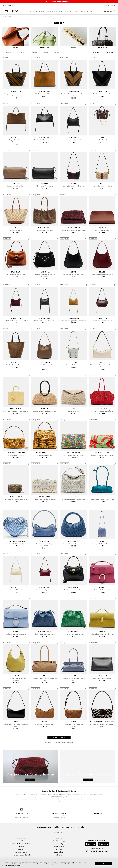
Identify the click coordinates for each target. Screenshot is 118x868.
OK (103, 864)
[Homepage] (11, 11)
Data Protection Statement (12, 866)
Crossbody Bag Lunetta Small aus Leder (73, 186)
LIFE (16, 5)
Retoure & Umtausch (21, 852)
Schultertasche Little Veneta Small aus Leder (73, 544)
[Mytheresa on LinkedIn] (87, 851)
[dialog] (59, 863)
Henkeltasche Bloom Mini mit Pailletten (73, 500)
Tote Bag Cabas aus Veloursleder (16, 365)
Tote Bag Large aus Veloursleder (45, 94)
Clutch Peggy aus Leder (102, 230)
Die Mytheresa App (59, 841)
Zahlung (21, 846)
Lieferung (21, 849)
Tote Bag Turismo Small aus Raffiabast (102, 411)
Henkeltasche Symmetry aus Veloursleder (102, 634)
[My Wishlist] (111, 11)
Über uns (59, 838)
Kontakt (21, 841)
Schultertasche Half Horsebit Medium (45, 725)
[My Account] (108, 11)
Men (10, 5)
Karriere (59, 849)
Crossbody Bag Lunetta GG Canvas (102, 186)
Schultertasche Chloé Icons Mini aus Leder (102, 140)
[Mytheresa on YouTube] (100, 851)
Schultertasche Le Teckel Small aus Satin (102, 500)
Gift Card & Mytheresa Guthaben (21, 844)
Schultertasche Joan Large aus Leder (73, 275)
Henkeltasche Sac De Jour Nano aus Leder (16, 411)
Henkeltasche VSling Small (45, 455)
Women (5, 5)
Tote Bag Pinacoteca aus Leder (45, 230)
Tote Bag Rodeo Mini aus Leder (16, 275)
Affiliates (59, 855)
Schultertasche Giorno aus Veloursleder (73, 230)
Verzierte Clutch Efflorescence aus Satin (45, 500)
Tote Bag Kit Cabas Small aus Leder (45, 140)
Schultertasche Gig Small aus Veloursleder (16, 321)
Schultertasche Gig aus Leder (73, 140)
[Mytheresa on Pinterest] (94, 851)
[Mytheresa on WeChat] (106, 851)
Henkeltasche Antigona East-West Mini (45, 411)
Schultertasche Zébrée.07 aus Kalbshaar (102, 725)
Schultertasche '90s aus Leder (16, 186)
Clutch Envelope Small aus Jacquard (73, 455)
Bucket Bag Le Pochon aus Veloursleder (102, 544)
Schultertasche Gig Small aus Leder (45, 321)
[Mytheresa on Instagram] (97, 851)
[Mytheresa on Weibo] (103, 851)
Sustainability (59, 844)
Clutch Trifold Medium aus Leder (102, 678)
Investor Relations (59, 852)
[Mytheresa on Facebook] (91, 851)
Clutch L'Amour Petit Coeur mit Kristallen (16, 544)
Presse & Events (59, 846)
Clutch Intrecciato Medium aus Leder (73, 634)
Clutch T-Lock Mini (73, 411)
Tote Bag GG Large (16, 230)
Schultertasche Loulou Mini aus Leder (16, 500)
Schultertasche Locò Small (16, 455)
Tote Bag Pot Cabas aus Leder (102, 94)
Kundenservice (21, 838)
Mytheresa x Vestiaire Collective (21, 855)
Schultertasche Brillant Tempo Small (102, 590)
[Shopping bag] (114, 11)
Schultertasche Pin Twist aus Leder (73, 365)
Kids (13, 5)
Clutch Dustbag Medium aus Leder (45, 634)
